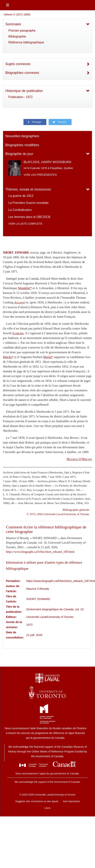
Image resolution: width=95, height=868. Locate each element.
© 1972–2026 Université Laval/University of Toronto (58, 514)
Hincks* (8, 357)
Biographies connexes (22, 73)
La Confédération (20, 210)
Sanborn (18, 333)
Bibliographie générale (76, 510)
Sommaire (13, 24)
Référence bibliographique (26, 42)
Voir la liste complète (25, 224)
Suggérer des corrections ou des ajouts (37, 801)
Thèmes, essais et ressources (28, 189)
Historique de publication (24, 91)
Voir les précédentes (40, 175)
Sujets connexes (18, 64)
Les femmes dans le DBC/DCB (29, 217)
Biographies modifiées (22, 145)
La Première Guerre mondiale (29, 203)
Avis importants (71, 801)
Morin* (48, 357)
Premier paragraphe (22, 31)
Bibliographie (17, 36)
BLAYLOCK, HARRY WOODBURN (47, 162)
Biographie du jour (19, 154)
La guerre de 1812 (21, 196)
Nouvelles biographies (22, 136)
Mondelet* (25, 288)
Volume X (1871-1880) (17, 14)
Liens (47, 808)
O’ (79, 459)
